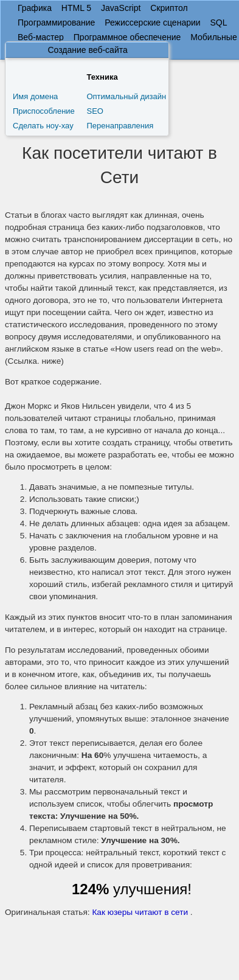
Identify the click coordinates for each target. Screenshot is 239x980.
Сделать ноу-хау (43, 126)
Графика (35, 8)
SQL (218, 23)
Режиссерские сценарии (152, 23)
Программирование (56, 23)
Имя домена (35, 96)
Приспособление (44, 111)
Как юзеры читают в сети (140, 912)
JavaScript (121, 8)
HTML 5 (76, 8)
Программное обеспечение (127, 37)
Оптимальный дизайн (126, 96)
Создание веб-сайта (87, 50)
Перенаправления (120, 126)
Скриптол (169, 8)
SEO (95, 111)
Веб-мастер (41, 37)
